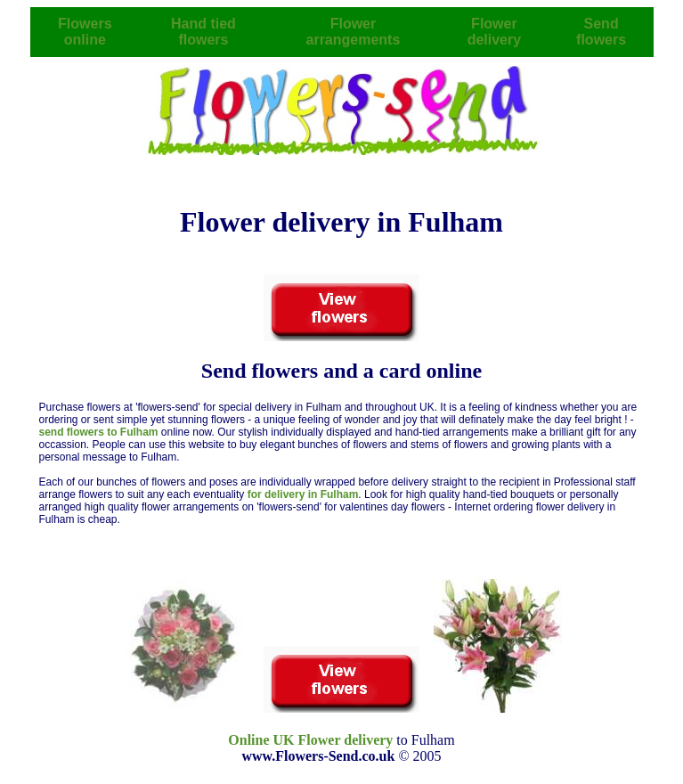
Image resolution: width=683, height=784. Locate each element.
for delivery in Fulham (303, 494)
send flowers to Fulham (100, 432)
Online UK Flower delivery (310, 740)
